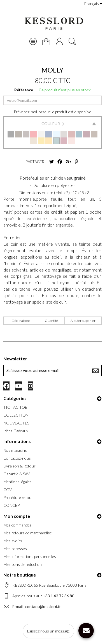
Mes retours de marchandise (28, 533)
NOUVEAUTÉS (16, 423)
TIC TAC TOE (15, 407)
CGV (8, 490)
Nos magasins (15, 450)
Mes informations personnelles (30, 556)
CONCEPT (13, 505)
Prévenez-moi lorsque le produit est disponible (53, 112)
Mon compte (17, 516)
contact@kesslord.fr (43, 606)
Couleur (51, 124)
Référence (24, 90)
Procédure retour (18, 497)
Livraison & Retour (19, 466)
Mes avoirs (13, 541)
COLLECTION (16, 415)
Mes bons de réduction (23, 564)
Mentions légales (17, 482)
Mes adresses (15, 549)
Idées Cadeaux (16, 431)
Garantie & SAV (17, 474)
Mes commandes (17, 525)
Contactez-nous (17, 458)
